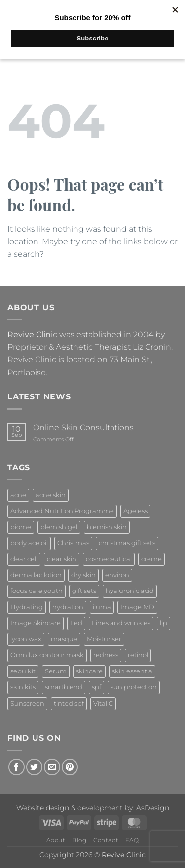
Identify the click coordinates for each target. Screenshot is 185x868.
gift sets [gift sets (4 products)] (84, 591)
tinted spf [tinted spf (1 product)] (69, 703)
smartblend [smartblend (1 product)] (64, 687)
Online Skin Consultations (83, 427)
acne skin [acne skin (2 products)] (51, 495)
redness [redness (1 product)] (106, 655)
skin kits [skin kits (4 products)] (23, 687)
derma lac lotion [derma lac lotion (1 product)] (36, 575)
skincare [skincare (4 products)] (89, 671)
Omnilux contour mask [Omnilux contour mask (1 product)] (47, 655)
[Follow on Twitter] (34, 767)
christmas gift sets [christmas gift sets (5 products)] (127, 543)
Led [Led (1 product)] (76, 623)
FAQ (132, 840)
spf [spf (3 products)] (96, 687)
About (56, 840)
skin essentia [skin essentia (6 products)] (132, 671)
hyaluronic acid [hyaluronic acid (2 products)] (130, 591)
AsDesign (153, 808)
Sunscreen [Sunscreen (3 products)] (27, 703)
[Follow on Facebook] (17, 767)
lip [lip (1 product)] (164, 623)
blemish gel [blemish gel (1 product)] (59, 527)
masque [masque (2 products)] (64, 639)
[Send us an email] (52, 767)
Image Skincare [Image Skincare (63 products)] (36, 623)
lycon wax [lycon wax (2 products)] (26, 639)
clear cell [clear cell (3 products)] (24, 559)
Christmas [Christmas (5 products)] (73, 543)
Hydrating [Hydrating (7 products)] (27, 607)
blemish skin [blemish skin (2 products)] (107, 527)
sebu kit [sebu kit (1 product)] (23, 671)
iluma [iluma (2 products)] (102, 607)
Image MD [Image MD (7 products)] (137, 607)
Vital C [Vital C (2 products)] (103, 703)
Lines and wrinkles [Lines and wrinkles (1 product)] (121, 623)
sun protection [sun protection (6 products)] (134, 687)
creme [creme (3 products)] (151, 559)
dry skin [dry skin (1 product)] (83, 575)
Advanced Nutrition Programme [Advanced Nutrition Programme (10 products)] (62, 511)
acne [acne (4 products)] (18, 495)
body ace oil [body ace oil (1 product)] (29, 543)
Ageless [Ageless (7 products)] (135, 511)
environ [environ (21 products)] (117, 575)
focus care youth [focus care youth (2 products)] (37, 591)
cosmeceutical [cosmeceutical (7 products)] (109, 559)
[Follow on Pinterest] (70, 767)
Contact (106, 840)
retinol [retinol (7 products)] (138, 655)
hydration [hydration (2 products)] (68, 607)
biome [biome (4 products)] (21, 527)
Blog (79, 840)
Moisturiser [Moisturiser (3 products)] (104, 639)
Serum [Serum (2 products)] (56, 671)
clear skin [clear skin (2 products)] (62, 559)
